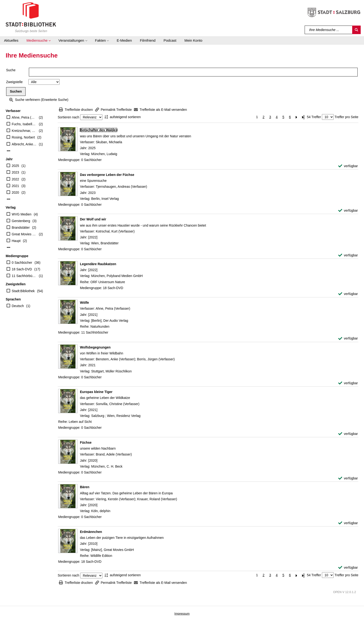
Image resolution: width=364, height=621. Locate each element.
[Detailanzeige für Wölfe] (84, 303)
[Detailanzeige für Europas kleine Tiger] (96, 392)
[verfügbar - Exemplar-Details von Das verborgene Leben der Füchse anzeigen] (348, 211)
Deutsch (18, 306)
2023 (15, 172)
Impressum (182, 614)
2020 (15, 192)
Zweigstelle (14, 82)
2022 (15, 179)
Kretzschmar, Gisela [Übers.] (24, 131)
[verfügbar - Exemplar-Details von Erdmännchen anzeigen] (348, 568)
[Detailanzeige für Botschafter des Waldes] (99, 130)
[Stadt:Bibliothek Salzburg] (31, 17)
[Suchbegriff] (329, 30)
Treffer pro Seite (346, 117)
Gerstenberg (21, 221)
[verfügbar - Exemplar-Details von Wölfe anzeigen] (348, 338)
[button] (38, 40)
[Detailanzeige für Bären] (85, 487)
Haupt (16, 241)
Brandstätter (21, 228)
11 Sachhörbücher (24, 276)
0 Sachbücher (22, 263)
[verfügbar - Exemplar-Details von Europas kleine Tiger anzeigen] (348, 434)
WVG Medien (22, 214)
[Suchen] (356, 30)
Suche (11, 70)
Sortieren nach (68, 117)
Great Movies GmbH (24, 234)
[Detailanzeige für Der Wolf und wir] (93, 219)
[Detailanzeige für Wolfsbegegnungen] (95, 347)
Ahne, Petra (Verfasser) (24, 117)
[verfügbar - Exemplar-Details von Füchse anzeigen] (348, 478)
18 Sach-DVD (22, 269)
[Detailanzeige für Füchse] (86, 442)
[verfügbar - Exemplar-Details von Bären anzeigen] (348, 523)
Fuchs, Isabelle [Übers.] (24, 124)
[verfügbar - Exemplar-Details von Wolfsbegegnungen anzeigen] (348, 383)
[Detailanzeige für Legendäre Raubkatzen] (98, 264)
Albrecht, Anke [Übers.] (24, 144)
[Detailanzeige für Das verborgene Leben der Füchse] (107, 175)
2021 (15, 186)
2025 (15, 166)
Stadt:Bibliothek (23, 291)
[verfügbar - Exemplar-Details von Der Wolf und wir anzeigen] (348, 255)
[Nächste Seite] (297, 117)
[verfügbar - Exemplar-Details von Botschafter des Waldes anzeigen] (348, 166)
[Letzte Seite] (303, 117)
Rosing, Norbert (23, 137)
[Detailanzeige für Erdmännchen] (91, 532)
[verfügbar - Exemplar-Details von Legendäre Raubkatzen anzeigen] (348, 294)
